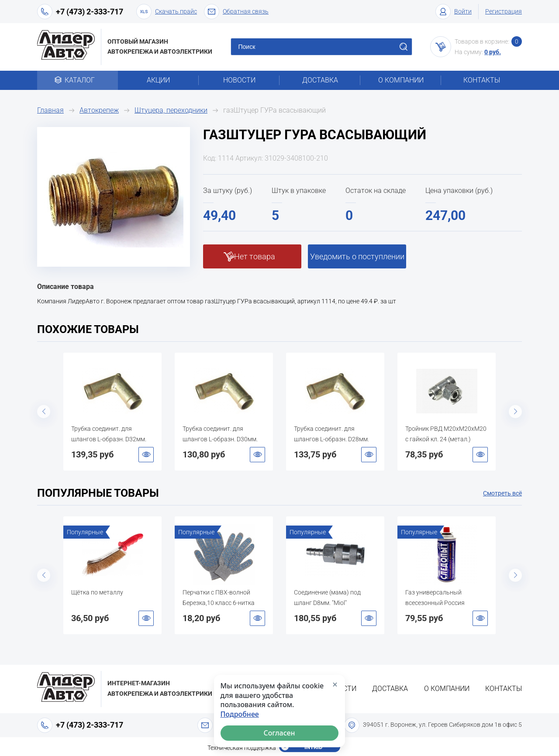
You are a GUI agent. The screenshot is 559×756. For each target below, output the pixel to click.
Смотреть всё (502, 493)
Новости (239, 80)
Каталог (78, 80)
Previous (44, 412)
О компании (401, 80)
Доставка (320, 80)
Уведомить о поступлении (357, 256)
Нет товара (255, 256)
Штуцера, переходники (171, 110)
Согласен (279, 733)
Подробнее (240, 714)
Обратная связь (236, 12)
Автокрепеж (99, 110)
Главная (50, 110)
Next (515, 412)
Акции (158, 80)
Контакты (482, 80)
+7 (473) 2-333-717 (90, 12)
